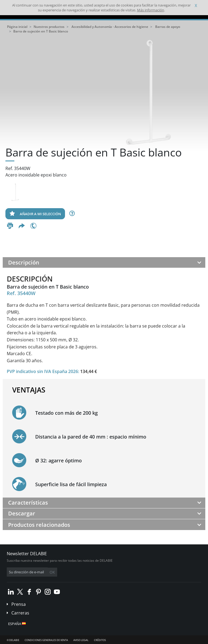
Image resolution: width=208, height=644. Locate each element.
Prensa (19, 604)
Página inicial (17, 27)
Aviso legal (81, 640)
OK (52, 572)
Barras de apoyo (168, 27)
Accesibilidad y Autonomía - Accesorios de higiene (110, 27)
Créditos (100, 640)
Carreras (20, 613)
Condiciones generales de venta (46, 640)
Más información (151, 10)
